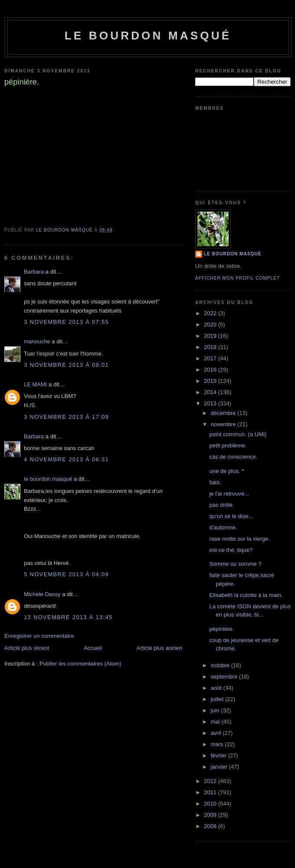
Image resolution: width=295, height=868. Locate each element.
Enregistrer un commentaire (39, 636)
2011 (211, 792)
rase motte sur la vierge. (239, 539)
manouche (37, 341)
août (217, 688)
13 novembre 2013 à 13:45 (68, 617)
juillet (218, 699)
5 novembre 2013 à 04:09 (66, 574)
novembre (224, 424)
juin (216, 710)
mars (218, 744)
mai (216, 722)
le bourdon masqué (148, 36)
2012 (211, 781)
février (220, 755)
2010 (211, 804)
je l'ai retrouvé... (229, 494)
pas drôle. (221, 505)
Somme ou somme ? (235, 564)
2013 (211, 403)
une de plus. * (226, 471)
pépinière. (221, 629)
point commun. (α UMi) (238, 434)
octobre (221, 665)
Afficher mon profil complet (238, 278)
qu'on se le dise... (231, 516)
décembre (224, 413)
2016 (211, 370)
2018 (211, 347)
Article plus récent (27, 648)
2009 (211, 815)
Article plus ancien (160, 648)
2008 (211, 826)
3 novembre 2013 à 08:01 (66, 365)
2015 (211, 381)
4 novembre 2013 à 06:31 (66, 459)
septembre (225, 677)
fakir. (215, 482)
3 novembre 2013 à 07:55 (66, 322)
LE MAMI (35, 384)
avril (217, 733)
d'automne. (223, 527)
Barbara (34, 272)
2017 (211, 358)
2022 (211, 313)
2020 (211, 325)
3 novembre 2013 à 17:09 (66, 417)
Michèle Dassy (42, 594)
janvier (220, 767)
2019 (211, 336)
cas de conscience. (233, 457)
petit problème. (228, 445)
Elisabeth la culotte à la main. (246, 595)
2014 (211, 392)
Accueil (93, 648)
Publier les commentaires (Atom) (80, 664)
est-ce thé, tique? (231, 550)
